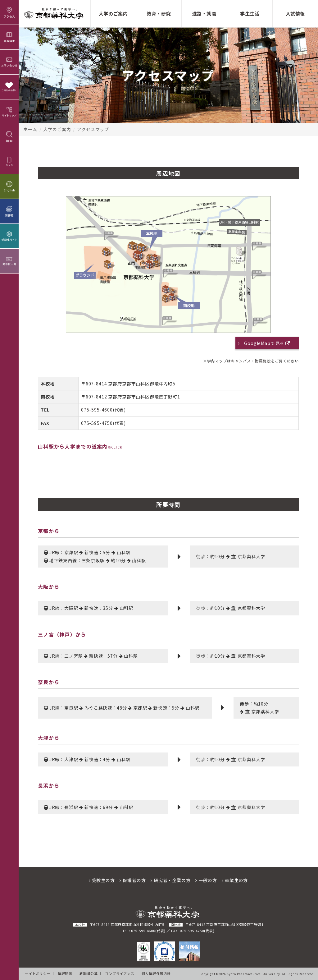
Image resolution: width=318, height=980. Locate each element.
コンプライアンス (120, 973)
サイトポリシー (38, 973)
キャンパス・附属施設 (251, 361)
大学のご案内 (57, 129)
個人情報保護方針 (156, 973)
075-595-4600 (97, 410)
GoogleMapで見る (267, 343)
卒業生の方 (235, 880)
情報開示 (65, 973)
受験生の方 (102, 880)
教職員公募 (89, 973)
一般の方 (206, 880)
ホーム (30, 129)
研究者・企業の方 (170, 880)
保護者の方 (133, 880)
